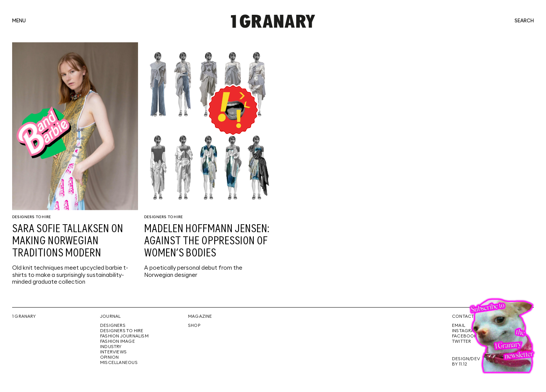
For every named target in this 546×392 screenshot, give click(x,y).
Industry (111, 347)
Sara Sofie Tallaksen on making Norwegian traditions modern (68, 241)
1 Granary (24, 317)
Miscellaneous (119, 363)
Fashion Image (118, 342)
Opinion (109, 358)
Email (459, 326)
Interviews (113, 352)
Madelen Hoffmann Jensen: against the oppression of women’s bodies (207, 241)
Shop (194, 326)
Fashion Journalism (124, 336)
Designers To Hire (31, 217)
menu (19, 21)
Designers (113, 326)
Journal (110, 317)
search (524, 21)
